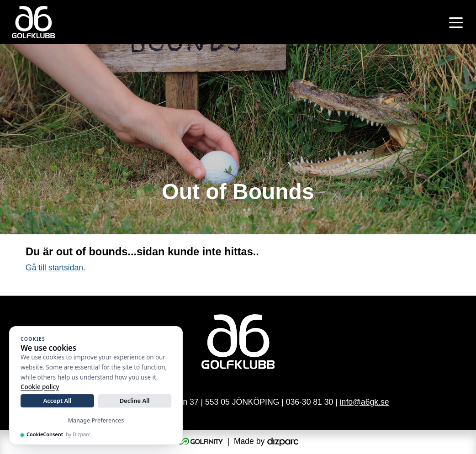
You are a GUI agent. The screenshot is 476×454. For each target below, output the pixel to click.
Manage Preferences (96, 420)
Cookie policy (40, 387)
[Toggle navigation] (456, 22)
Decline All (135, 401)
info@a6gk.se (365, 402)
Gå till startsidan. (56, 268)
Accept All (58, 401)
